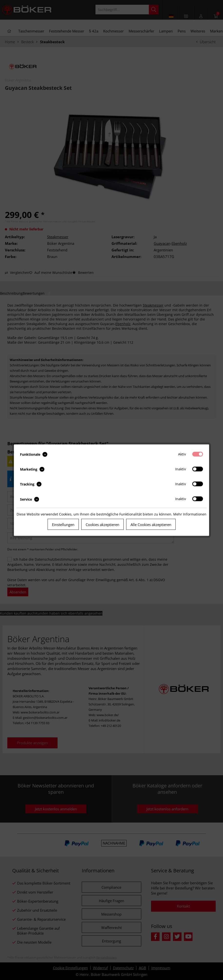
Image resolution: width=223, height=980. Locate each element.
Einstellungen (63, 524)
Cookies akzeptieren (102, 524)
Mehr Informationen (190, 514)
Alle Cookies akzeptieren (151, 524)
